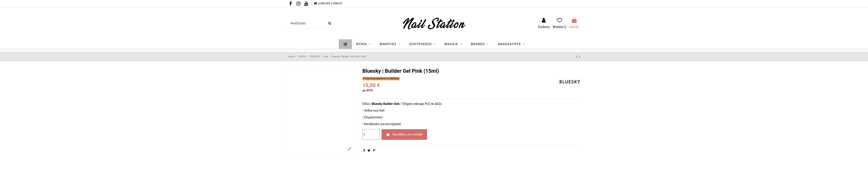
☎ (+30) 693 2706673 (328, 3)
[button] (364, 44)
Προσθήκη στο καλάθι (404, 134)
